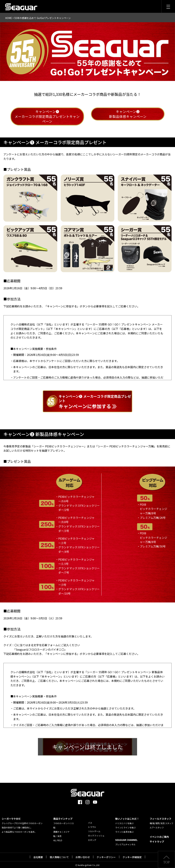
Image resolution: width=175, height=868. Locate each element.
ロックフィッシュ (96, 834)
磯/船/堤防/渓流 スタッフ (161, 821)
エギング (92, 838)
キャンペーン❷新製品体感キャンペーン (128, 114)
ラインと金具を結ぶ (124, 830)
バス (90, 821)
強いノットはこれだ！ (127, 817)
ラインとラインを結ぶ (125, 826)
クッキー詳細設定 (132, 855)
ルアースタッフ (157, 826)
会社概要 (38, 855)
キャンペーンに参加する (96, 401)
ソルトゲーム (94, 829)
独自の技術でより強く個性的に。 (17, 826)
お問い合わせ (83, 855)
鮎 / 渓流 (57, 834)
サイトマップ (157, 840)
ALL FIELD (58, 838)
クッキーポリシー (106, 855)
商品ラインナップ (63, 817)
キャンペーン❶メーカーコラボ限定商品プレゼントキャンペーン (47, 117)
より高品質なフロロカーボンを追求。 (19, 830)
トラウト (92, 825)
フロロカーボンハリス (64, 821)
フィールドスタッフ (160, 817)
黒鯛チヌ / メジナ (61, 830)
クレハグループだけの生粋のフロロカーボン (22, 821)
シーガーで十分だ (11, 817)
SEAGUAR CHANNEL (126, 838)
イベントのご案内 (159, 835)
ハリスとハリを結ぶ (124, 821)
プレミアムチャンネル (125, 842)
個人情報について (59, 855)
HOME (9, 18)
